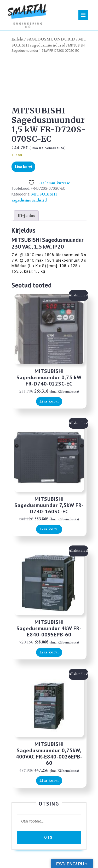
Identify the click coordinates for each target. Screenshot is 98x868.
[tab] (83, 15)
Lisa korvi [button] (49, 401)
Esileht (18, 39)
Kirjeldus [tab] (26, 216)
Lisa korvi (23, 167)
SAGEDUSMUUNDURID (51, 39)
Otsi (49, 837)
